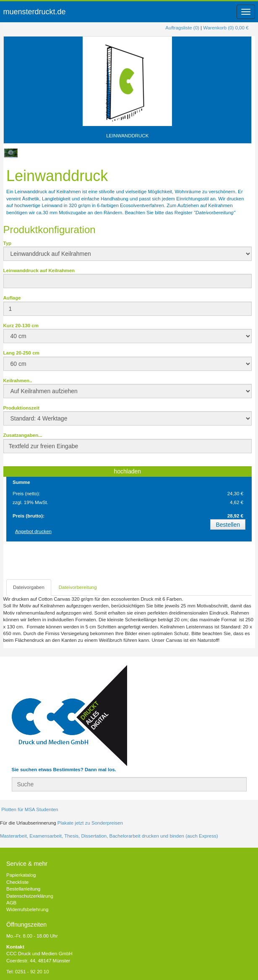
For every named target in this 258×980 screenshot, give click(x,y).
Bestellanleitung (23, 889)
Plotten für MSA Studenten (29, 809)
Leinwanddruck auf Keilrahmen (39, 271)
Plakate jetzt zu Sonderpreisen (90, 823)
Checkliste (17, 882)
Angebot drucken (33, 531)
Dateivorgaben (29, 587)
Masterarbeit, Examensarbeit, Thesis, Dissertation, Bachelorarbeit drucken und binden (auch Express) (109, 836)
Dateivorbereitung (78, 587)
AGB (11, 903)
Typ (8, 243)
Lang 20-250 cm (21, 353)
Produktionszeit (21, 408)
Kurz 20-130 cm (21, 326)
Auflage (12, 298)
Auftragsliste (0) (182, 28)
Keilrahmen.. (18, 381)
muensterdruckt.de (35, 12)
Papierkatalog (21, 875)
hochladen (127, 471)
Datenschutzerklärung (30, 896)
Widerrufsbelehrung (27, 909)
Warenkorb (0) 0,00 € (226, 28)
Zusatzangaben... (23, 435)
